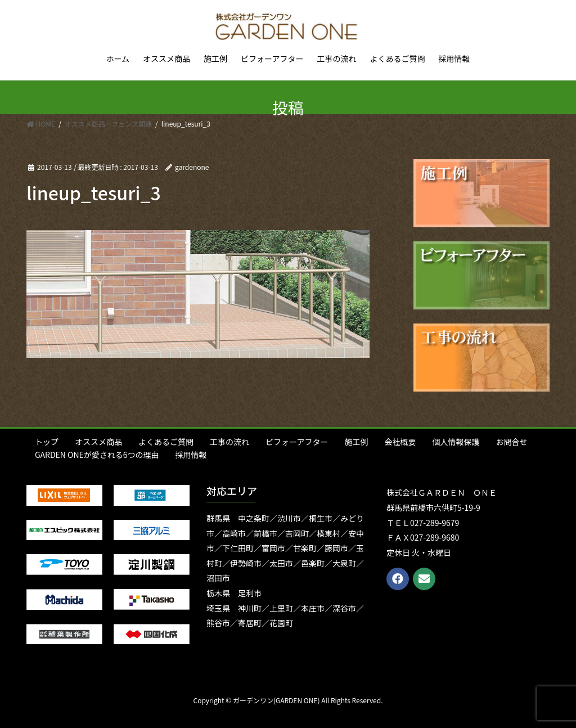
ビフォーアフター (297, 442)
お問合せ (511, 442)
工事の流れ (229, 442)
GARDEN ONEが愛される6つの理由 (97, 455)
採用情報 (191, 455)
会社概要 (400, 442)
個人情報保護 (456, 442)
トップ (47, 442)
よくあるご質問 (166, 442)
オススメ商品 (98, 442)
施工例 (356, 442)
